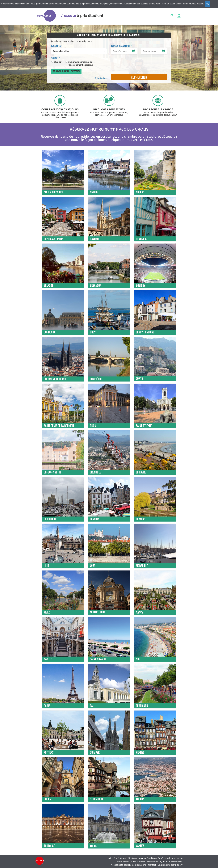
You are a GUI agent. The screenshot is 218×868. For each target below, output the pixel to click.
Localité (57, 46)
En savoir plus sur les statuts (66, 71)
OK (207, 4)
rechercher (139, 77)
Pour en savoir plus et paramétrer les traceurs (183, 4)
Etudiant (58, 62)
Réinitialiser (101, 78)
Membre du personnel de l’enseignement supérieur (80, 63)
